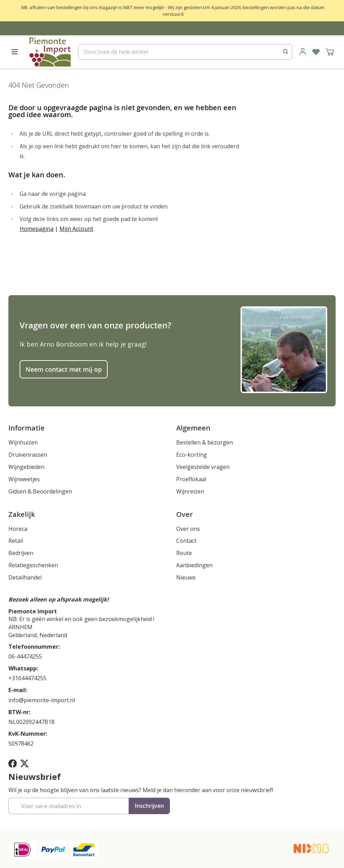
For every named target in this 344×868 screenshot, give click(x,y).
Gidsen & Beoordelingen (40, 491)
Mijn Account (76, 229)
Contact (186, 541)
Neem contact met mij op (64, 369)
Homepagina (37, 229)
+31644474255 (27, 678)
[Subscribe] (149, 806)
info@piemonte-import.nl (42, 700)
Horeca (18, 529)
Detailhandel (25, 577)
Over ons (188, 529)
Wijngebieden (26, 467)
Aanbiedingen (194, 565)
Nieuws (186, 577)
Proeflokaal (191, 479)
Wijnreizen (190, 491)
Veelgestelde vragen (203, 467)
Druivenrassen (28, 455)
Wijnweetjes (24, 479)
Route (184, 553)
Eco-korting (192, 455)
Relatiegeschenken (33, 565)
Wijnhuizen (23, 442)
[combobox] (185, 52)
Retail (16, 541)
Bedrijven (21, 553)
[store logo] (49, 52)
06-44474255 (25, 656)
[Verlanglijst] (316, 52)
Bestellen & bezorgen (205, 442)
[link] (303, 52)
